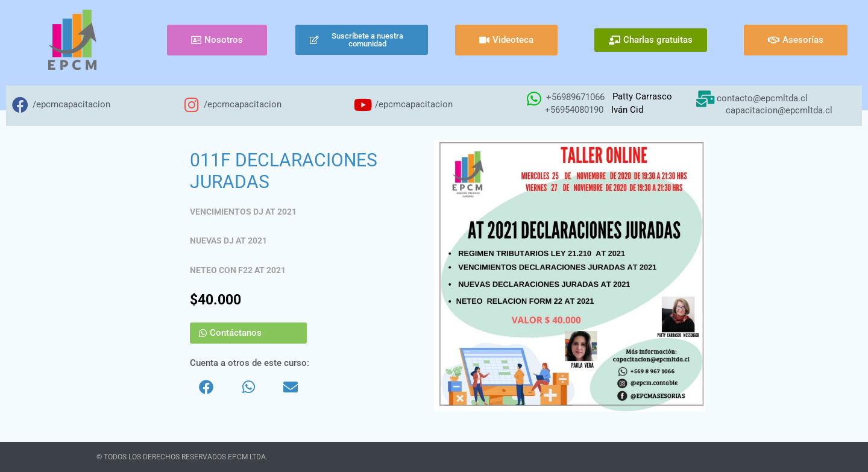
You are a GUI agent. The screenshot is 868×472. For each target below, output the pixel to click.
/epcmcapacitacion (71, 104)
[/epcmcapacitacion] (20, 105)
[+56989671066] (534, 99)
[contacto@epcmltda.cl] (705, 99)
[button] (206, 387)
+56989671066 (575, 97)
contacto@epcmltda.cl (762, 98)
